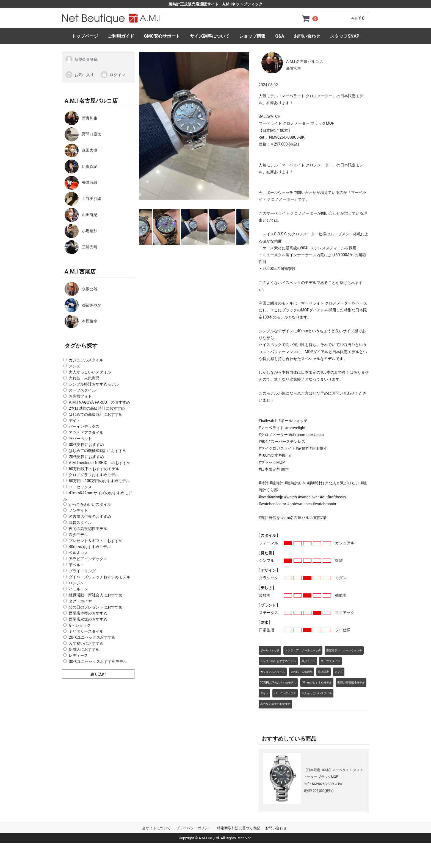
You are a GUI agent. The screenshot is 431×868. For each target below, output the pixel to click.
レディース (78, 655)
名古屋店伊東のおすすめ (90, 517)
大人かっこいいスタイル (90, 372)
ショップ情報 (252, 36)
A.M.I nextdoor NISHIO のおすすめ (100, 463)
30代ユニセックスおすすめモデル (98, 662)
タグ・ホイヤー (82, 601)
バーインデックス (84, 426)
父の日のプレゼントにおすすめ (96, 607)
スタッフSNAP (345, 36)
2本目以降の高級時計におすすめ (97, 408)
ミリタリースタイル (86, 631)
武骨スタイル (80, 523)
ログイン (113, 74)
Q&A (280, 36)
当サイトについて (156, 828)
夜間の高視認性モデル (88, 529)
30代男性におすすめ (86, 445)
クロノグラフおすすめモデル (94, 475)
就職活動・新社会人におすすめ (96, 595)
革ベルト (76, 565)
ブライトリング (82, 571)
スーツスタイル (82, 390)
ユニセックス (80, 487)
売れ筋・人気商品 (84, 378)
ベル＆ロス (78, 553)
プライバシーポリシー (194, 828)
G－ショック (80, 625)
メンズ (74, 366)
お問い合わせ (307, 36)
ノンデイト (78, 510)
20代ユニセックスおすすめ (92, 637)
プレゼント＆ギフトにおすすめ (96, 541)
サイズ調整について (210, 36)
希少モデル (78, 535)
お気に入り (79, 74)
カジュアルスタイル (86, 360)
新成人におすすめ (84, 649)
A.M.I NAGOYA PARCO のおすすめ (99, 402)
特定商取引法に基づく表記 (239, 828)
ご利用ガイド (121, 36)
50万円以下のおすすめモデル (94, 469)
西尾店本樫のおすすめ (88, 613)
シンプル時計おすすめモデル (94, 384)
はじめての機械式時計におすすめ (98, 451)
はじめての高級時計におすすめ (96, 414)
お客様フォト (80, 396)
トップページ (85, 36)
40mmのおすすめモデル (90, 547)
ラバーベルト (80, 439)
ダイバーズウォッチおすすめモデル (100, 577)
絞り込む (98, 674)
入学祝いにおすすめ (86, 643)
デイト (74, 420)
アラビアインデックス (88, 559)
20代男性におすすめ (86, 457)
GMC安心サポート (162, 36)
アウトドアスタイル (86, 432)
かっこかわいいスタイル (90, 504)
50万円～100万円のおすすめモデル (99, 481)
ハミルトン (78, 589)
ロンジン (76, 583)
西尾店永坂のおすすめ (88, 619)
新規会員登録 (81, 59)
